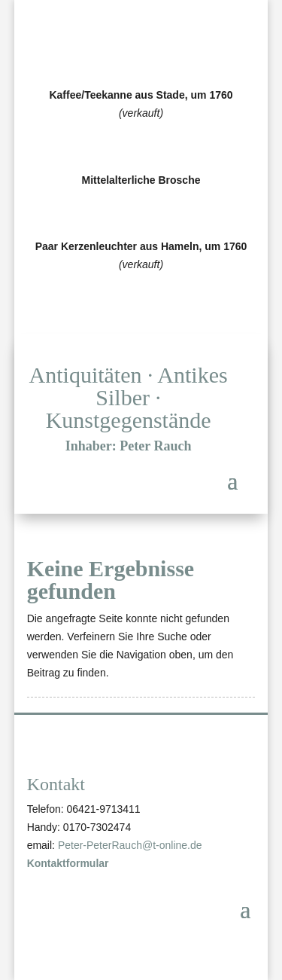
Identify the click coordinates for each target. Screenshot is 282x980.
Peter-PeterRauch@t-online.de (130, 845)
